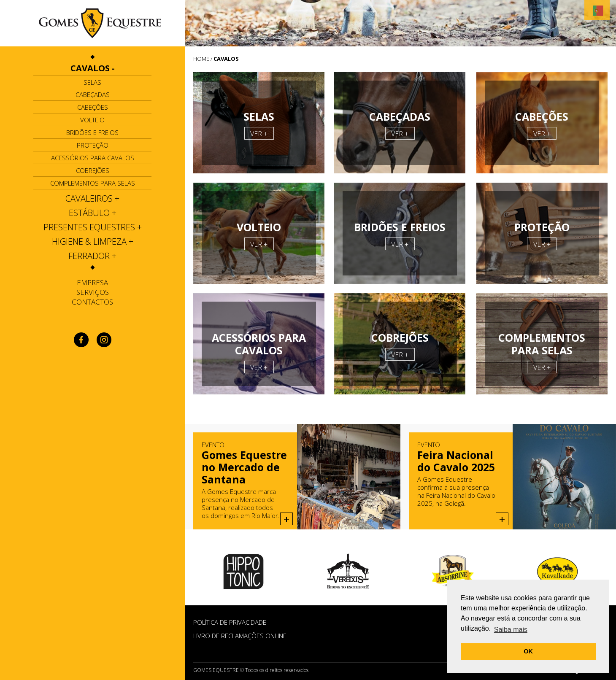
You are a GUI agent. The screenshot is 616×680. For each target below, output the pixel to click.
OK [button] (528, 651)
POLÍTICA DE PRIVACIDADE (230, 622)
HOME (201, 59)
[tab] (92, 68)
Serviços (93, 292)
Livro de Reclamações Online (240, 636)
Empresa (92, 282)
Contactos (92, 302)
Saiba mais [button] (511, 630)
